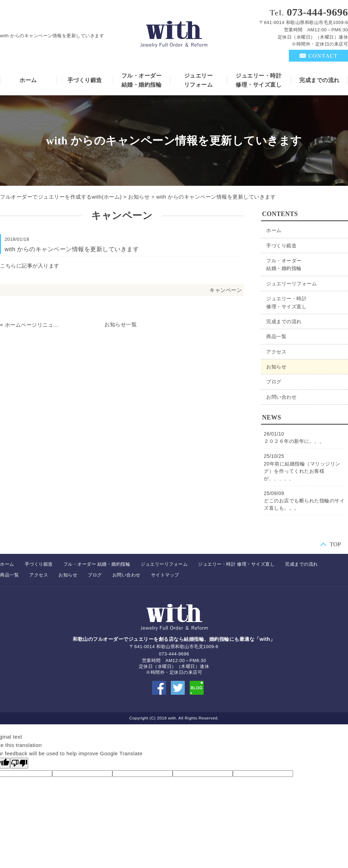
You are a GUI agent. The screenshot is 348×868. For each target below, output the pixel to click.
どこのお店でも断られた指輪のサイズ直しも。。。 (304, 504)
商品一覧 (276, 336)
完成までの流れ (319, 80)
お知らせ (139, 197)
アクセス (276, 352)
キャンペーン (226, 290)
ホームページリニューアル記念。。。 (33, 325)
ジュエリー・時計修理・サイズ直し (259, 80)
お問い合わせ (281, 397)
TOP (335, 544)
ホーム (28, 80)
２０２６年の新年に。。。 (294, 441)
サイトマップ (165, 575)
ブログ (274, 382)
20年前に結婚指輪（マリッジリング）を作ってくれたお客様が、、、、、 (302, 471)
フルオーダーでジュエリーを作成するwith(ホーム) (61, 197)
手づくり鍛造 (85, 80)
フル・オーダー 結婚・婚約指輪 (97, 564)
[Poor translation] (19, 763)
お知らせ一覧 (121, 324)
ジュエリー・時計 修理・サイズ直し (236, 564)
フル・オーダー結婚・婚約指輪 (142, 80)
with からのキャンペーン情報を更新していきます (216, 197)
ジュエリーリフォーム (199, 80)
